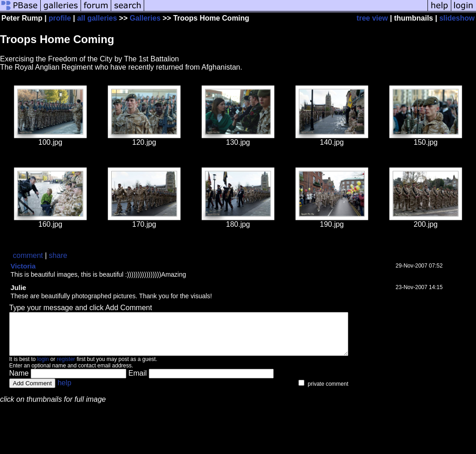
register (66, 367)
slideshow (457, 18)
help (65, 391)
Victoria (23, 266)
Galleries (145, 18)
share (58, 255)
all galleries (97, 18)
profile (60, 18)
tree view (372, 18)
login (43, 367)
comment (28, 255)
